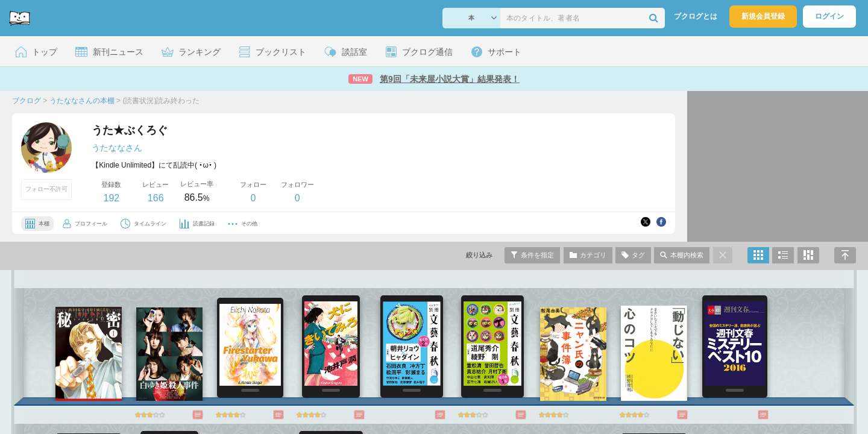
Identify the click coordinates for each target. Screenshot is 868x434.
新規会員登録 (763, 16)
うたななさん (117, 148)
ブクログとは (696, 16)
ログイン (829, 16)
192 (111, 198)
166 (156, 198)
